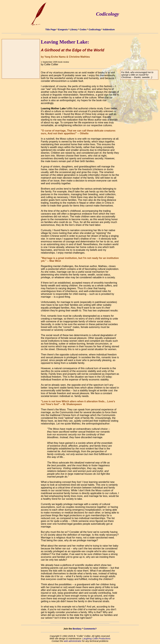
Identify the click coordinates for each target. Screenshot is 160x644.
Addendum (109, 30)
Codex (83, 30)
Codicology (95, 30)
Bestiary (77, 629)
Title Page (51, 30)
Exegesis (63, 30)
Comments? (90, 629)
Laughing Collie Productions (96, 639)
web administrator (73, 641)
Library (74, 30)
